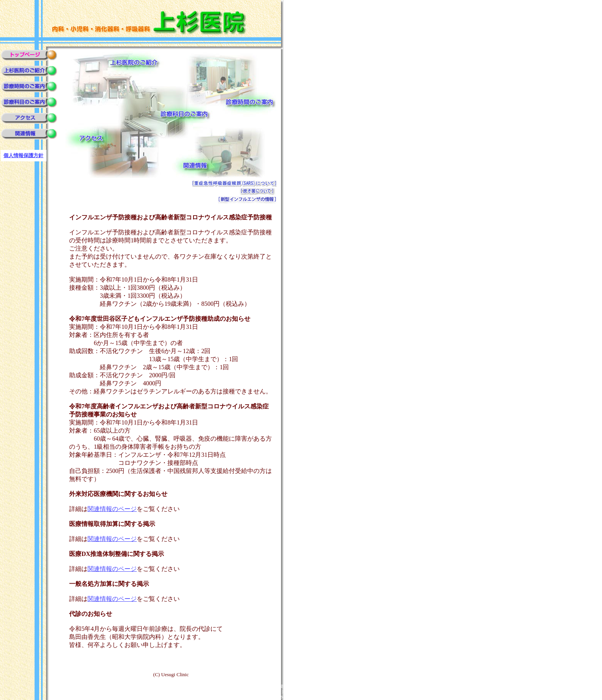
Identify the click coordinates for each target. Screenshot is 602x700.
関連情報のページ (112, 509)
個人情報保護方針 (23, 155)
